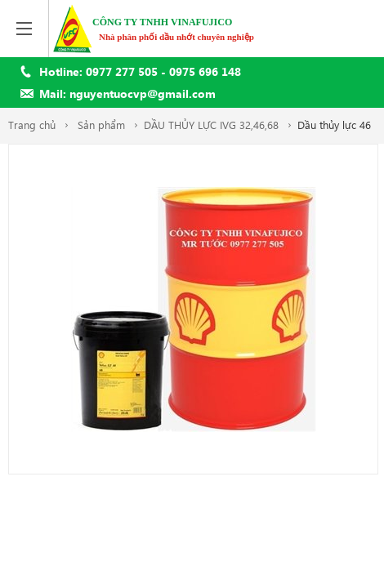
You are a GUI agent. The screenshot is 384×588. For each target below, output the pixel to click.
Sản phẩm (101, 125)
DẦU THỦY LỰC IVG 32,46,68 (211, 125)
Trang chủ (32, 125)
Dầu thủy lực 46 (334, 125)
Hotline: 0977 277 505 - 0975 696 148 (140, 71)
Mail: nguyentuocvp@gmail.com (127, 94)
